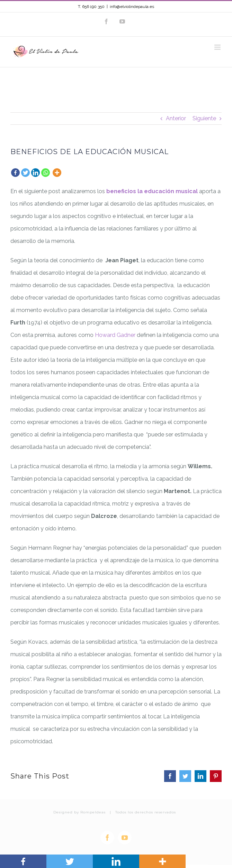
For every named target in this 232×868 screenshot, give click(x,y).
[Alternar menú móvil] (218, 47)
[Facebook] (15, 173)
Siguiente (204, 118)
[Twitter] (25, 173)
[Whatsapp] (46, 173)
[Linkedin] (35, 173)
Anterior (176, 118)
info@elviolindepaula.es (132, 7)
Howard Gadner (116, 335)
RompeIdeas (93, 812)
